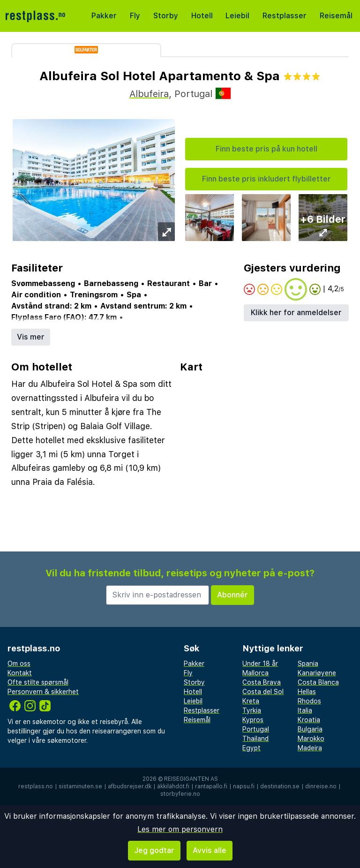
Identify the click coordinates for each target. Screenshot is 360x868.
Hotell (202, 16)
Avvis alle (210, 850)
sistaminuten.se (80, 786)
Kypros (253, 720)
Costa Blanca (318, 682)
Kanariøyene (317, 673)
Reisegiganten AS (191, 779)
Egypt (251, 748)
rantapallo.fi (211, 786)
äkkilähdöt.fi (173, 786)
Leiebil (237, 16)
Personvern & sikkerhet (43, 692)
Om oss (19, 664)
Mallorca (255, 673)
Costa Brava (262, 682)
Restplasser (285, 16)
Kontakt (20, 673)
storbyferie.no (180, 794)
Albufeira (149, 94)
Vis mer (31, 337)
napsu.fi (244, 786)
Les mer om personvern (180, 829)
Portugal (256, 729)
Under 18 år (260, 664)
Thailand (255, 739)
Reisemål (336, 16)
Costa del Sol (263, 692)
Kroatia (309, 720)
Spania (308, 664)
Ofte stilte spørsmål (38, 682)
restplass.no (36, 786)
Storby (166, 16)
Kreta (251, 701)
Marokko (311, 739)
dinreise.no (321, 786)
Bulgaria (310, 729)
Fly (135, 16)
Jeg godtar (154, 850)
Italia (305, 710)
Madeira (310, 748)
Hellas (307, 692)
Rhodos (309, 701)
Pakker (104, 16)
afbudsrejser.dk (130, 786)
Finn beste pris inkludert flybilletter (266, 179)
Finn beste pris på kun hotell (266, 149)
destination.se (280, 786)
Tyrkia (252, 710)
